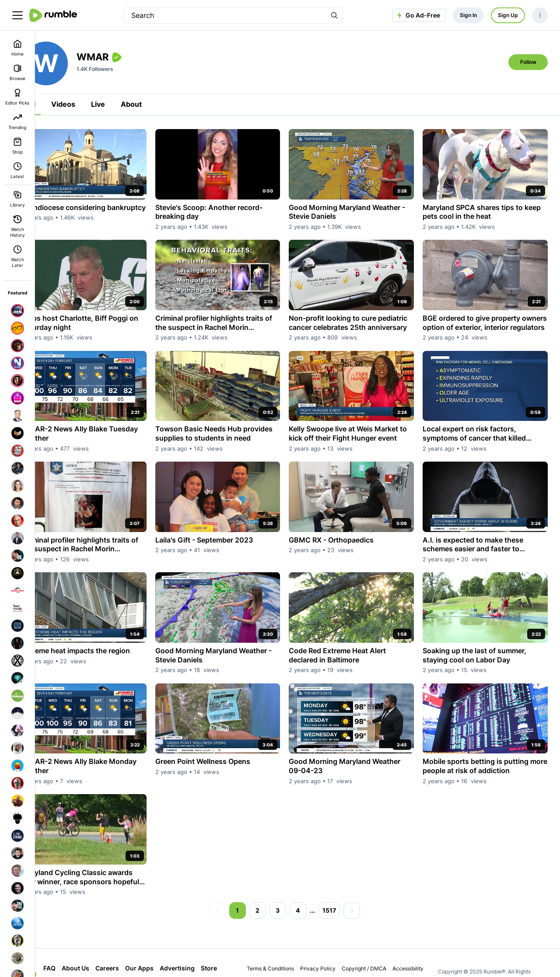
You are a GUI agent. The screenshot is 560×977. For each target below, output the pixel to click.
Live (124, 104)
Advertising (203, 943)
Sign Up (508, 15)
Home (17, 48)
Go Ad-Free (418, 15)
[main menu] (17, 15)
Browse (17, 72)
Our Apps (165, 943)
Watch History (17, 226)
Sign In (468, 15)
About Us (101, 943)
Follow (528, 62)
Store (77, 958)
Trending (17, 121)
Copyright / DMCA (374, 943)
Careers (133, 943)
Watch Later (17, 256)
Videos (89, 104)
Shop (17, 146)
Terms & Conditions (281, 943)
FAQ (75, 943)
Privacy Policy (328, 943)
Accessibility (418, 943)
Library (17, 199)
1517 (342, 885)
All (57, 104)
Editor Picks (17, 97)
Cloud (100, 958)
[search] (225, 15)
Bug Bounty (346, 957)
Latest (17, 170)
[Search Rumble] (334, 15)
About (157, 104)
